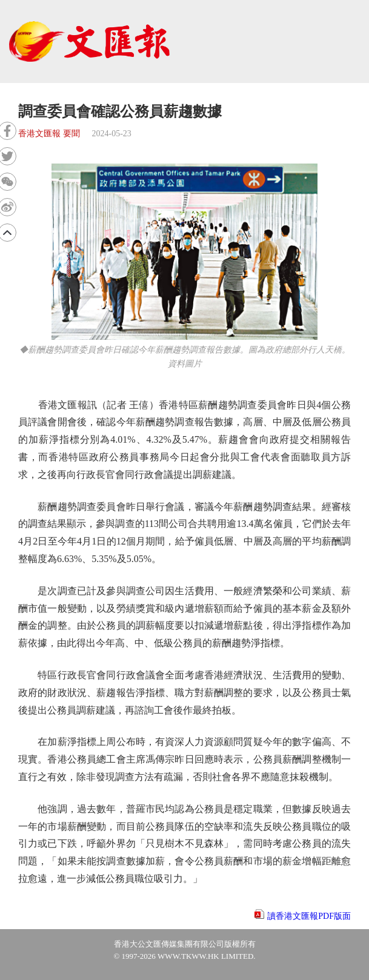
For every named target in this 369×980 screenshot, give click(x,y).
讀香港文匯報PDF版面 (309, 916)
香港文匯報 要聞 (49, 134)
